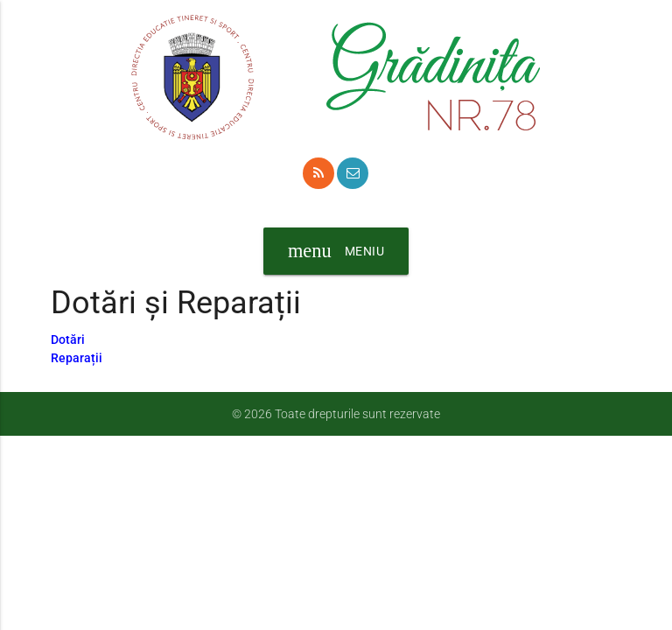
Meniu (336, 251)
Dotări (68, 339)
